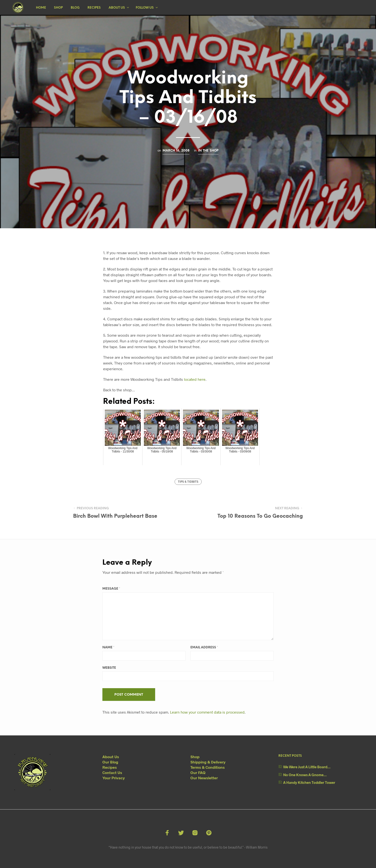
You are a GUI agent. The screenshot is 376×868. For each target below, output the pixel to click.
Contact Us (112, 772)
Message (111, 589)
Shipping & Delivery (208, 762)
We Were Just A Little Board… (307, 767)
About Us (117, 8)
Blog (75, 8)
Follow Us (145, 8)
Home (41, 8)
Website (109, 668)
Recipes (94, 8)
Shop (58, 8)
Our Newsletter (204, 778)
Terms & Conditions (208, 767)
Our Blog (110, 762)
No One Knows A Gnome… (305, 775)
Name (108, 648)
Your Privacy (114, 778)
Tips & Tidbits (188, 482)
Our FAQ (198, 772)
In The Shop (208, 151)
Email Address (204, 648)
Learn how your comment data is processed (207, 712)
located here (195, 379)
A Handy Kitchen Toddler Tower (309, 782)
